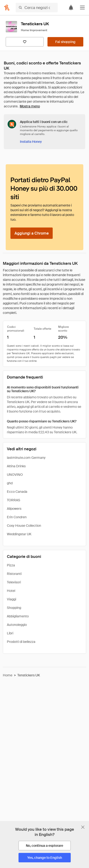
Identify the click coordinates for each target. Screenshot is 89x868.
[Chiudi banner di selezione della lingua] (83, 827)
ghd (10, 483)
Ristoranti (14, 574)
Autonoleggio (17, 625)
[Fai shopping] (65, 42)
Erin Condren (17, 517)
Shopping (14, 608)
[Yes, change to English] (45, 858)
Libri (10, 633)
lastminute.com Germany (26, 458)
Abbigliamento (18, 616)
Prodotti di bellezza (21, 642)
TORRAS (14, 500)
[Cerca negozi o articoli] (37, 8)
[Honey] (7, 8)
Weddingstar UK (19, 534)
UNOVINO (15, 475)
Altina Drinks (16, 466)
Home (8, 675)
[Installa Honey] (31, 142)
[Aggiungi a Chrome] (32, 233)
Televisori (14, 582)
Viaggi (12, 599)
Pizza (11, 565)
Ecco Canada (17, 492)
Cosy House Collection (24, 526)
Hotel (11, 591)
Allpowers (14, 509)
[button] (82, 8)
